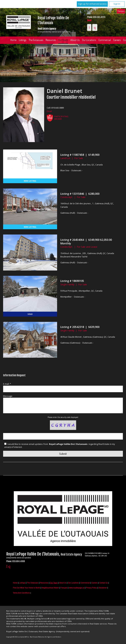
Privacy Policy (91, 588)
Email (89, 20)
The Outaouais (36, 40)
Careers (94, 583)
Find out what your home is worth (26, 588)
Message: (8, 396)
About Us (75, 40)
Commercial (105, 40)
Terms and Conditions (21, 593)
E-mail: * (7, 384)
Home (13, 40)
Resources (51, 40)
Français (121, 11)
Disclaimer (103, 588)
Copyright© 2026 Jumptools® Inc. (18, 637)
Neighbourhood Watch (50, 588)
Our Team (63, 40)
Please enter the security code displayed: (63, 417)
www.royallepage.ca (77, 588)
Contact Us (104, 583)
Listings (23, 40)
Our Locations (89, 40)
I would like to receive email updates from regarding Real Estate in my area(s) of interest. (60, 446)
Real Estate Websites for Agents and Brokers (46, 637)
